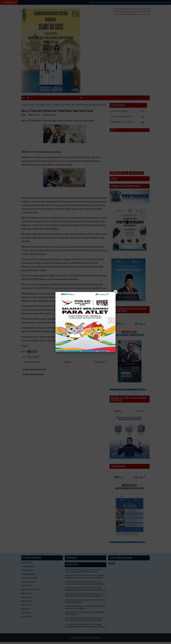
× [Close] (116, 292)
